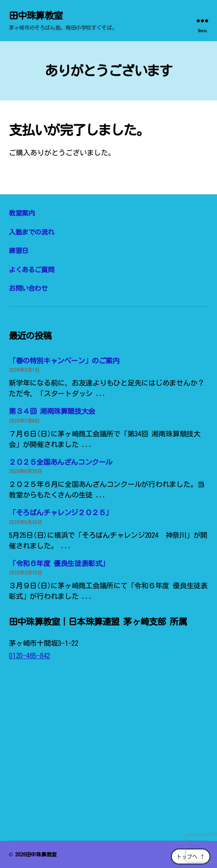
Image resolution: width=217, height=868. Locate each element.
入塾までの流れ (31, 232)
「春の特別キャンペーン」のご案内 (64, 361)
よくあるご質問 (31, 270)
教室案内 (22, 213)
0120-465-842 (29, 656)
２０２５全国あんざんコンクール (61, 462)
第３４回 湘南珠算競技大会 (52, 411)
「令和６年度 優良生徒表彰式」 (59, 563)
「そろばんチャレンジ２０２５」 (61, 513)
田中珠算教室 (36, 16)
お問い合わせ (28, 288)
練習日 (19, 251)
